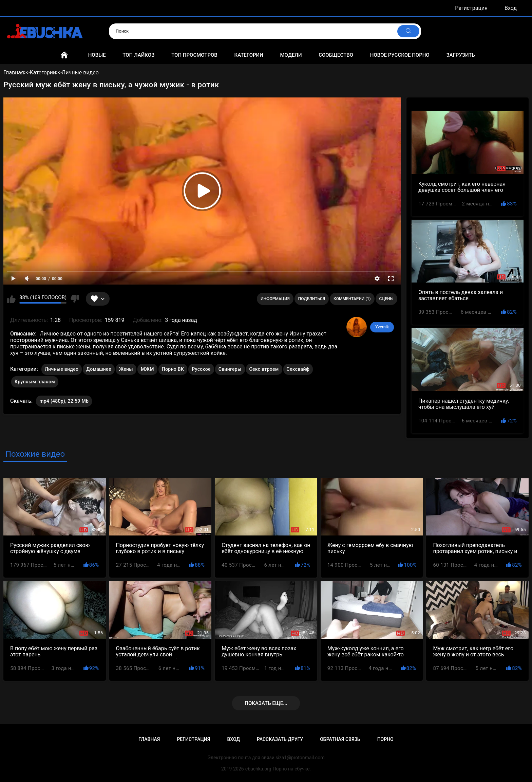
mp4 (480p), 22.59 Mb (64, 401)
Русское (201, 369)
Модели (291, 55)
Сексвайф (298, 369)
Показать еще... (266, 703)
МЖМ (147, 369)
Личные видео (62, 369)
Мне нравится (11, 299)
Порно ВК (173, 369)
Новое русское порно (400, 55)
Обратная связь (340, 739)
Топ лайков (138, 55)
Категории (249, 55)
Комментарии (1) (352, 299)
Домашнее (99, 369)
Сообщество (336, 55)
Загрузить (461, 55)
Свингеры (230, 369)
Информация (275, 299)
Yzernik (382, 327)
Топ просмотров (194, 55)
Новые (97, 55)
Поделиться (312, 299)
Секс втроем (264, 369)
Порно (385, 739)
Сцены (387, 299)
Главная (64, 55)
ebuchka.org (258, 769)
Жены (126, 369)
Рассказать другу (280, 739)
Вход (511, 8)
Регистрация (471, 8)
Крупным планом (35, 382)
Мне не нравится (74, 299)
